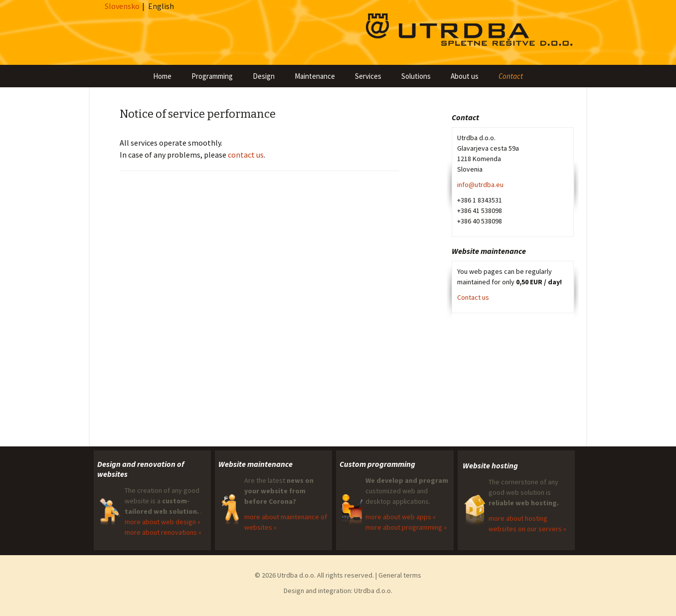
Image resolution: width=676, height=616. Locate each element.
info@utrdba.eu (480, 185)
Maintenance (315, 76)
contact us (246, 155)
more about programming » (406, 527)
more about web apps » (401, 517)
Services (368, 76)
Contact (511, 76)
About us (465, 76)
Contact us (473, 297)
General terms (400, 575)
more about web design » (163, 522)
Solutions (416, 76)
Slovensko (122, 6)
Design (264, 76)
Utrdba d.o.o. (373, 591)
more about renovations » (163, 532)
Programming (212, 76)
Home (162, 76)
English (161, 6)
